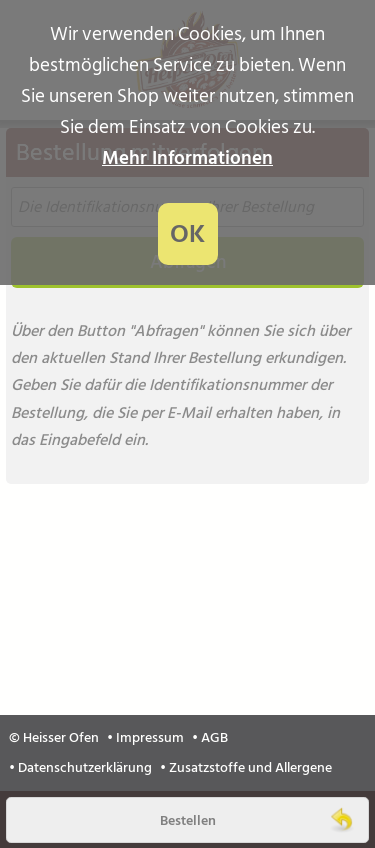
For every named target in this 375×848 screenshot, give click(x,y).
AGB (214, 738)
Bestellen (188, 820)
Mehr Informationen (187, 158)
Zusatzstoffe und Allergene (250, 768)
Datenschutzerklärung (85, 768)
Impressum (150, 738)
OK (187, 234)
